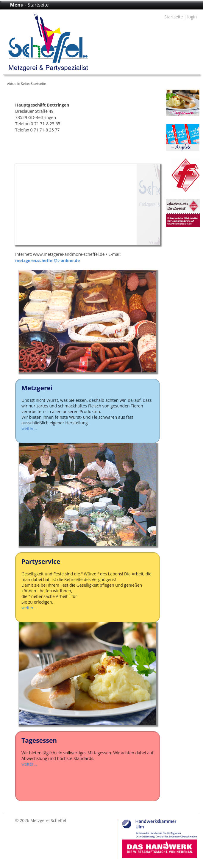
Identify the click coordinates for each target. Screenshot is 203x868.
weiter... (29, 428)
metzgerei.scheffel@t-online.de (47, 260)
